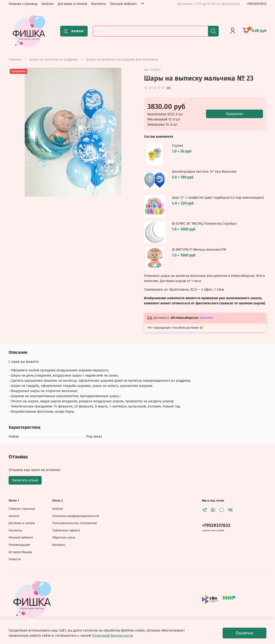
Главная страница (23, 4)
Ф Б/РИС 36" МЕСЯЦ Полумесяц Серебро (204, 224)
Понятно (244, 633)
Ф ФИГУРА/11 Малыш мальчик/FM (199, 250)
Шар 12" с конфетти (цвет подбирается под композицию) (218, 198)
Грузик (177, 146)
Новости (15, 559)
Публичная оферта (66, 530)
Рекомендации (19, 545)
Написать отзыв (25, 480)
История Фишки (20, 552)
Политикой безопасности (112, 636)
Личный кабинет (123, 4)
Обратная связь (64, 538)
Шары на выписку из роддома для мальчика (122, 59)
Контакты (99, 4)
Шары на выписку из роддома (54, 59)
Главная (15, 59)
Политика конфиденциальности (76, 516)
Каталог (48, 4)
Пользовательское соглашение (75, 523)
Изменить (206, 318)
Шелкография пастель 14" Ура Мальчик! (204, 172)
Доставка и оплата (73, 4)
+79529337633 (256, 4)
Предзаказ (235, 114)
